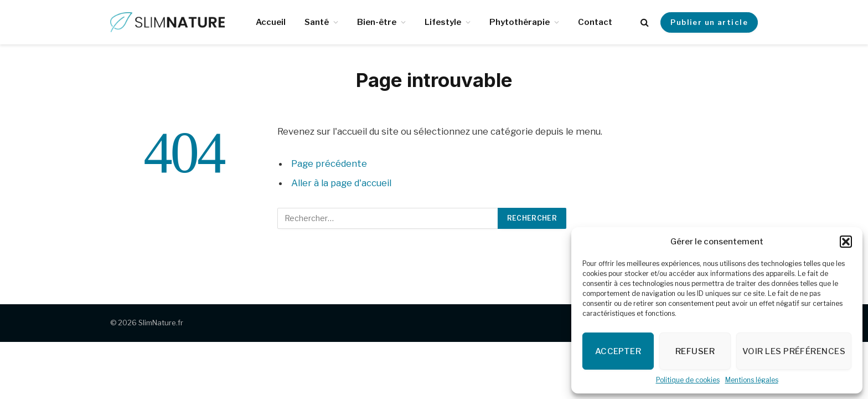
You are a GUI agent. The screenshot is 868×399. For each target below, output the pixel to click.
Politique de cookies (688, 380)
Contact (595, 22)
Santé (317, 22)
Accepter (618, 351)
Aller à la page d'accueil (341, 183)
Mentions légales (752, 380)
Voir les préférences (794, 351)
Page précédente (329, 163)
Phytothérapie (520, 22)
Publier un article (709, 22)
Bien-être (377, 22)
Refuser (695, 351)
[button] (846, 242)
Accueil (271, 22)
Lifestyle (443, 22)
